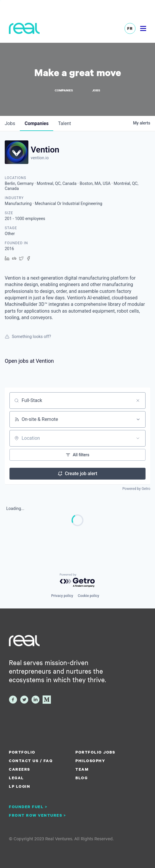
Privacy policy (62, 596)
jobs (10, 123)
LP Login (20, 786)
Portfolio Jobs (95, 752)
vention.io (40, 158)
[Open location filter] (138, 438)
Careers (20, 769)
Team (82, 769)
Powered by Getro (136, 489)
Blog (81, 778)
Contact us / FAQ (31, 761)
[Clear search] (138, 401)
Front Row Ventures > (38, 815)
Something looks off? (28, 337)
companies (37, 123)
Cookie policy (88, 596)
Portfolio (22, 752)
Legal (16, 778)
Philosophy (90, 761)
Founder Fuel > (28, 807)
